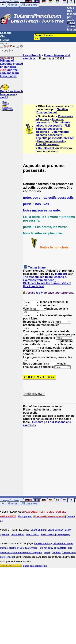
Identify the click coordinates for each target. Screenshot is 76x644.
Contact (6, 104)
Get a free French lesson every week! (12, 94)
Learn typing (63, 534)
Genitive (62, 109)
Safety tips (32, 548)
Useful (4, 40)
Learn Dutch (33, 534)
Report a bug (8, 110)
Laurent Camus (42, 543)
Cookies (56, 552)
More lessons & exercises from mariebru (45, 278)
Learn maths (48, 534)
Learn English (38, 530)
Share (42, 268)
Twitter (33, 268)
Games (13, 5)
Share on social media (35, 566)
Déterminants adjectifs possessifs (53, 124)
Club (3, 36)
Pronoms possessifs (50, 121)
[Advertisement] (50, 77)
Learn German (55, 530)
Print (4, 106)
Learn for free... (12, 500)
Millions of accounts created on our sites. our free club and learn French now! (12, 68)
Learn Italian (17, 534)
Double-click (46, 148)
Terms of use (17, 548)
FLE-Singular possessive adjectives (53, 129)
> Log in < (7, 50)
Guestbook (7, 108)
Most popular (25, 516)
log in (40, 293)
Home (5, 102)
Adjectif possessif (47, 144)
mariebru (61, 274)
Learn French (32, 55)
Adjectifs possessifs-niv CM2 (55, 138)
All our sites (29, 5)
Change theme (46, 112)
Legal (47, 552)
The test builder (33, 277)
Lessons (6, 33)
